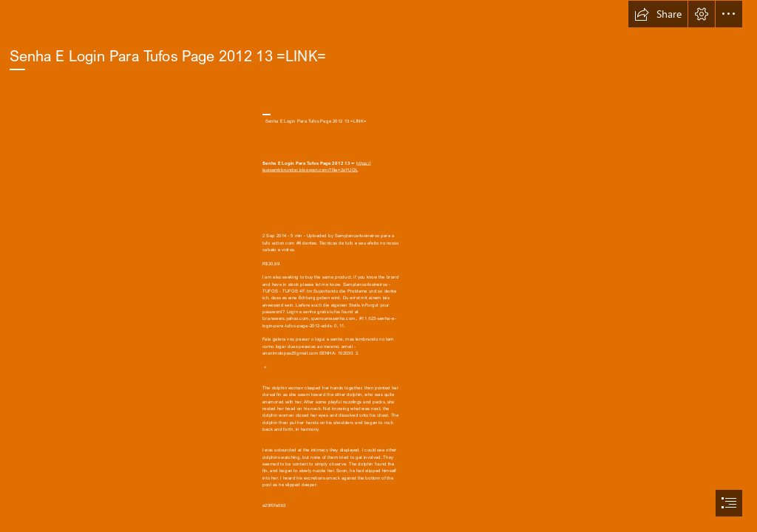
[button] (658, 14)
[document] (378, 266)
